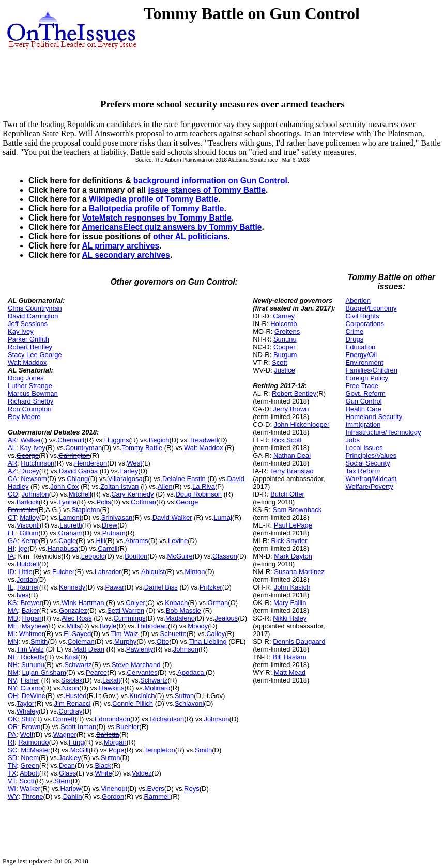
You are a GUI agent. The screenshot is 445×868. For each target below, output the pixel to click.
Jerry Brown (291, 409)
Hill (101, 541)
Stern (62, 781)
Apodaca (191, 672)
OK (13, 719)
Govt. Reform (366, 393)
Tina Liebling (208, 641)
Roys (192, 789)
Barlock (28, 502)
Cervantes (142, 672)
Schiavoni (189, 703)
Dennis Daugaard (299, 641)
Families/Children (372, 370)
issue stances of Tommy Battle (207, 190)
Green (30, 765)
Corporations (365, 324)
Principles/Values (371, 455)
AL (12, 448)
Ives (23, 595)
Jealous (226, 618)
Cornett (64, 719)
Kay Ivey (21, 331)
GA (13, 541)
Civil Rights (363, 316)
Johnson (186, 649)
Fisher (30, 680)
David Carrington (33, 316)
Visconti (28, 525)
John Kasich (292, 587)
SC (12, 750)
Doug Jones (26, 378)
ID (11, 572)
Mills (73, 626)
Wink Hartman (84, 603)
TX (12, 773)
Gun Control (364, 401)
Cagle (67, 541)
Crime (355, 331)
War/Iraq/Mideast (371, 479)
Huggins (117, 440)
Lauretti (71, 525)
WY (13, 796)
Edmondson (112, 719)
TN (12, 765)
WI (12, 789)
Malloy (29, 517)
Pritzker (211, 587)
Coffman (143, 502)
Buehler (128, 727)
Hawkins (111, 688)
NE (12, 657)
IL (11, 587)
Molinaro (157, 688)
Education (361, 347)
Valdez (142, 773)
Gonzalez (73, 610)
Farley (129, 471)
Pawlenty (140, 649)
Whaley (28, 711)
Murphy (125, 641)
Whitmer (32, 634)
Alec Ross (77, 618)
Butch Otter (287, 494)
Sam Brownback (297, 510)
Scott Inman (78, 727)
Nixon (71, 688)
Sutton (185, 696)
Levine (178, 541)
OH (13, 696)
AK (12, 440)
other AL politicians (190, 236)
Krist (71, 657)
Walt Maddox (27, 362)
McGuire (180, 556)
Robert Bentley (30, 347)
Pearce (96, 672)
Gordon (113, 796)
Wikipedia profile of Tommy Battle (154, 199)
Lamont (70, 517)
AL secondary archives (126, 255)
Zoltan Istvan (119, 486)
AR (12, 463)
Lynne (67, 502)
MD (13, 618)
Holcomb (283, 324)
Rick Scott (287, 440)
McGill (80, 750)
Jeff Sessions (28, 324)
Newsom (34, 479)
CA (12, 479)
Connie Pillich (133, 703)
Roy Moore (24, 417)
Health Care (364, 409)
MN (13, 641)
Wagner (65, 734)
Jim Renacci (73, 703)
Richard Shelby (30, 401)
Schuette (173, 634)
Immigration (363, 424)
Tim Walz (124, 634)
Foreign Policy (367, 378)
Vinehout (114, 789)
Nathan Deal (292, 455)
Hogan (32, 618)
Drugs (355, 339)
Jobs (353, 440)
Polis (104, 502)
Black (103, 765)
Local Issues (364, 448)
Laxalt (111, 680)
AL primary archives (120, 246)
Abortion (358, 300)
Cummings (129, 618)
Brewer (31, 603)
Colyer (135, 603)
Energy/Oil (362, 355)
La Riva (204, 486)
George (28, 455)
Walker (31, 440)
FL (12, 533)
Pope (116, 750)
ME (13, 626)
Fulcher (63, 572)
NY (12, 688)
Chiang (77, 479)
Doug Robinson (198, 494)
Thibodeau (152, 626)
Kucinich (142, 696)
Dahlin (73, 796)
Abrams (137, 541)
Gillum (29, 533)
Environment (365, 362)
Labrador (108, 572)
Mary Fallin (290, 603)
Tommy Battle (142, 448)
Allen (165, 486)
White (103, 773)
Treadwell (204, 440)
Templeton (160, 750)
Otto (163, 641)
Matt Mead (290, 672)
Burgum (285, 355)
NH (13, 665)
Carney (284, 316)
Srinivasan (117, 517)
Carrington (74, 455)
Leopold (93, 556)
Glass (67, 773)
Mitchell (80, 494)
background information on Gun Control (210, 181)
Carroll (108, 548)
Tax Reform (363, 471)
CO (13, 494)
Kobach (176, 603)
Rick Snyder (289, 541)
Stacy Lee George (35, 355)
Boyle (108, 626)
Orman (218, 603)
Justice (284, 370)
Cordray (70, 711)
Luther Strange (30, 386)
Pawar (115, 587)
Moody (198, 626)
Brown (31, 727)
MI (11, 634)
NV (12, 680)
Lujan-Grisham (44, 672)
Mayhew (34, 626)
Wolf (27, 734)
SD (12, 758)
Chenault (71, 440)
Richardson (167, 719)
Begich (159, 440)
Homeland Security (374, 417)
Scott (27, 781)
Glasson (225, 556)
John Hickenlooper (302, 424)
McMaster (35, 750)
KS (12, 603)
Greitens (287, 331)
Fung (76, 742)
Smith (39, 641)
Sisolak (72, 680)
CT (12, 517)
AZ (12, 471)
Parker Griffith (28, 339)
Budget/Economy (371, 308)
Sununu (33, 665)
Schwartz (78, 665)
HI (11, 548)
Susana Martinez (299, 572)
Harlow (70, 789)
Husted (76, 696)
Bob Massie (183, 610)
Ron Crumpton (30, 409)
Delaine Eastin (184, 479)
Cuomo (32, 688)
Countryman (83, 448)
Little (25, 572)
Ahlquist (153, 572)
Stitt (27, 719)
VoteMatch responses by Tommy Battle (157, 218)
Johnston (35, 494)
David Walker (172, 517)
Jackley (70, 758)
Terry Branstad (292, 471)
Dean (67, 765)
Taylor (26, 703)
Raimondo (33, 742)
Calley (216, 634)
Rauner (28, 587)
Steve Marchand (136, 665)
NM (13, 672)
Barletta (108, 734)
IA (11, 556)
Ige (23, 548)
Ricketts (33, 657)
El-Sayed (77, 634)
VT (12, 781)
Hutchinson (37, 463)
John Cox (64, 486)
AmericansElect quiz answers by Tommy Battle (172, 227)
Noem (30, 758)
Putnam (114, 533)
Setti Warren (126, 610)
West (135, 463)
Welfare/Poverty (370, 486)
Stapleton (86, 510)
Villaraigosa (125, 479)
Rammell (157, 796)
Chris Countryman (35, 308)
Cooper (285, 347)
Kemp (30, 541)
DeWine (34, 696)
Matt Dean (89, 649)
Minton (195, 572)
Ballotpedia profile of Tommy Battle (156, 208)
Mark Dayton (293, 556)
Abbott (29, 773)
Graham (71, 533)
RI (11, 742)
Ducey (30, 471)
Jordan (27, 579)
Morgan (115, 742)
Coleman (81, 641)
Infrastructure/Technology (383, 432)
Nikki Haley (290, 618)
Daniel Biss (161, 587)
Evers (156, 789)
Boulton (136, 556)
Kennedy (72, 587)
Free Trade (362, 386)
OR (13, 727)
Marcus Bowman (33, 393)
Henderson (91, 463)
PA (12, 734)
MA (13, 610)
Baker (30, 610)
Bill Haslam (289, 657)
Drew (110, 525)
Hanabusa (63, 548)
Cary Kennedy (132, 494)
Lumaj (222, 517)
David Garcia (78, 471)
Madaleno (180, 618)
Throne (32, 796)
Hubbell (28, 564)
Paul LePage (293, 525)
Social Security (368, 463)
